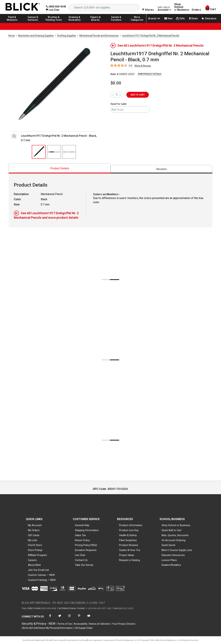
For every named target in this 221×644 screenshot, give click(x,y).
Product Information (131, 525)
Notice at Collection (100, 624)
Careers (32, 560)
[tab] (60, 168)
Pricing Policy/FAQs (86, 545)
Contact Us (81, 560)
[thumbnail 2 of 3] (54, 152)
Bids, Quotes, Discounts (175, 535)
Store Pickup (35, 550)
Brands (155, 18)
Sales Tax (80, 535)
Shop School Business (182, 7)
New (168, 18)
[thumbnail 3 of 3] (69, 152)
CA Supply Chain (84, 628)
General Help (82, 525)
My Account (35, 525)
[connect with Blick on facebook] (50, 618)
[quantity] (117, 95)
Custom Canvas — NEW (41, 575)
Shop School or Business (176, 525)
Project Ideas (127, 555)
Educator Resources (173, 555)
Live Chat (80, 555)
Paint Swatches (128, 540)
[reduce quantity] (113, 95)
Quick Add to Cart (172, 530)
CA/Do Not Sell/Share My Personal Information (47, 628)
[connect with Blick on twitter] (60, 618)
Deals (193, 18)
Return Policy (82, 540)
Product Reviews (129, 545)
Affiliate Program (37, 555)
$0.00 (116, 83)
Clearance (209, 18)
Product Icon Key (129, 530)
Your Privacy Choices (123, 624)
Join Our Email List (38, 570)
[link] (53, 10)
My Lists (33, 540)
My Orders (34, 530)
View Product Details (150, 74)
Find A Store (35, 545)
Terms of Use (65, 624)
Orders (196, 10)
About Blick (34, 565)
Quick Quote (169, 545)
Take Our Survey (84, 565)
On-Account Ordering (174, 540)
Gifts (180, 19)
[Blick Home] (23, 7)
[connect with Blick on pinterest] (79, 618)
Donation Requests (86, 550)
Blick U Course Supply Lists (177, 550)
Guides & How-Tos (130, 550)
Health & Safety (128, 535)
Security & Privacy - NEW (39, 624)
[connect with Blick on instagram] (69, 618)
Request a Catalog (129, 560)
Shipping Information (87, 530)
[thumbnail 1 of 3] (39, 152)
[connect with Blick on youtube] (89, 618)
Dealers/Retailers (171, 565)
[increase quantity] (121, 95)
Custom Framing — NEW (42, 580)
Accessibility (81, 624)
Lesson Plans (169, 560)
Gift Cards (34, 535)
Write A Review (143, 66)
